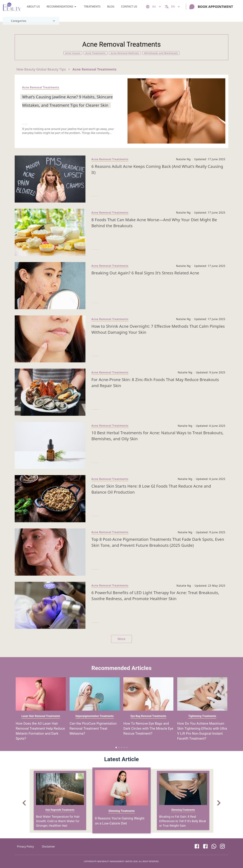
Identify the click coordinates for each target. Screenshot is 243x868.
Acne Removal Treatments (94, 69)
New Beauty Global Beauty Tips (41, 69)
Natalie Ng (183, 159)
